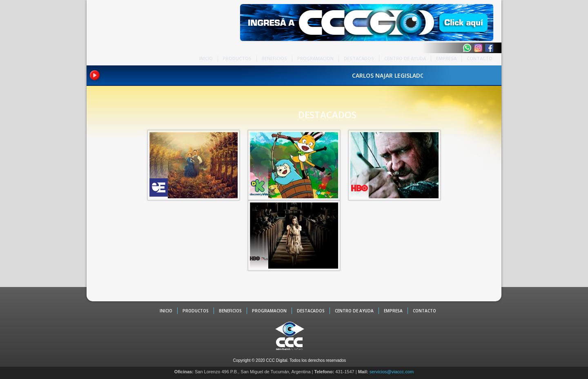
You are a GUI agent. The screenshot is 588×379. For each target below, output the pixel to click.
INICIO (206, 58)
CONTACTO (480, 58)
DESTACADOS (359, 58)
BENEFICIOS (274, 58)
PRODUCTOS (237, 58)
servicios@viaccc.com (392, 372)
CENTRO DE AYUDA (405, 58)
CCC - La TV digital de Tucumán (121, 34)
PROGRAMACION (315, 58)
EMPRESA (446, 58)
